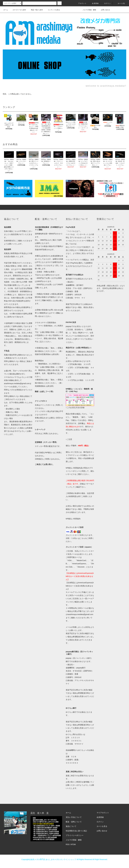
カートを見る (102, 826)
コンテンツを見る (52, 10)
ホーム (6, 10)
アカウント (81, 3)
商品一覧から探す (36, 10)
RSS (68, 844)
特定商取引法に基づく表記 (76, 831)
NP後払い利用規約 (73, 519)
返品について (71, 826)
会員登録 (94, 3)
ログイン (106, 3)
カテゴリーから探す (18, 10)
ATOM (73, 844)
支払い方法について (74, 817)
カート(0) (120, 3)
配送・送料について (74, 822)
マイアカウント (103, 813)
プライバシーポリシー (75, 835)
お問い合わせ (104, 10)
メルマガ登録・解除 (88, 10)
